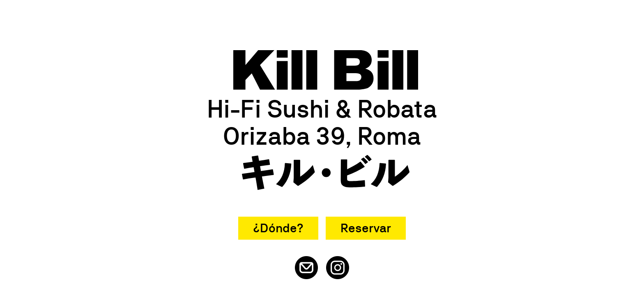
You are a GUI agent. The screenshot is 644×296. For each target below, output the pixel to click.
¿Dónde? (278, 228)
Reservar (366, 228)
